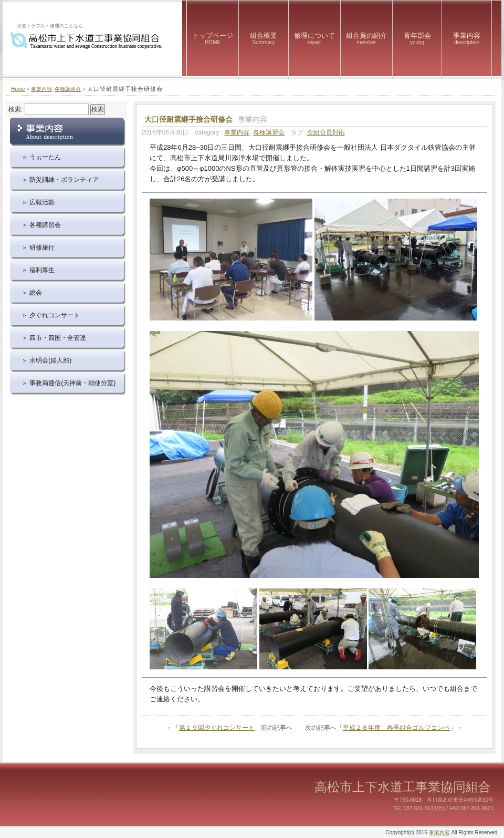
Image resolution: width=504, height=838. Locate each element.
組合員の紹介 (366, 38)
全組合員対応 (326, 132)
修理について (314, 38)
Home (18, 89)
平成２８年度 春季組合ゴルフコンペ (396, 728)
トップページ (213, 38)
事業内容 (467, 38)
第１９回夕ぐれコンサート (217, 728)
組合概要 (264, 38)
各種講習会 (68, 89)
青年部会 (417, 38)
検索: (15, 109)
